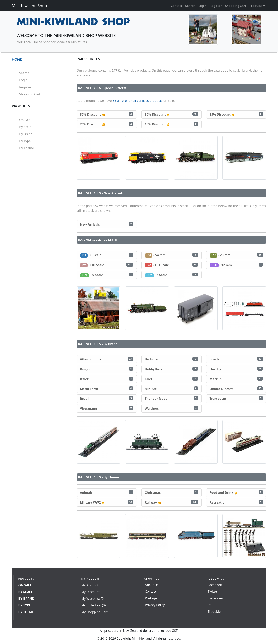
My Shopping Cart (95, 612)
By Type (25, 141)
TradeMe (214, 612)
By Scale (25, 127)
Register (216, 6)
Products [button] (256, 6)
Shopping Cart (236, 6)
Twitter (213, 591)
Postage (151, 598)
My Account (90, 585)
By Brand (26, 134)
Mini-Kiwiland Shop (29, 6)
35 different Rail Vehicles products (138, 101)
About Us (152, 585)
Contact (176, 6)
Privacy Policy (155, 605)
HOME (17, 59)
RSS (211, 605)
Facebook (215, 585)
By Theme (27, 148)
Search (190, 6)
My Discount (90, 592)
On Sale (25, 120)
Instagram (216, 598)
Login (202, 6)
